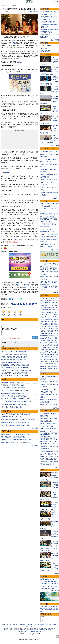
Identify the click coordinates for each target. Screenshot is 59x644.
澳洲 (53, 359)
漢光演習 (43, 303)
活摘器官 (45, 347)
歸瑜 (46, 581)
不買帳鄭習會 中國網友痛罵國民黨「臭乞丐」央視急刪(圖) (18, 420)
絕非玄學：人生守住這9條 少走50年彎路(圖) (13, 353)
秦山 (42, 586)
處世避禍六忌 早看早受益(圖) (49, 151)
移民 (51, 355)
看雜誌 (27, 629)
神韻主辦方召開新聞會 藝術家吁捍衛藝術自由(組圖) (16, 415)
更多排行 (56, 467)
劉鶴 (55, 319)
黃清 (43, 584)
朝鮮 (54, 329)
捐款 (35, 624)
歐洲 (37, 631)
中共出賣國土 (53, 310)
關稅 (53, 317)
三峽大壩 (43, 308)
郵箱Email (43, 616)
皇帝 (56, 364)
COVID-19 (55, 301)
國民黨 (48, 303)
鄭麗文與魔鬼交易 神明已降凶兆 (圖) (11, 418)
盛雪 (54, 584)
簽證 (48, 357)
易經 (46, 366)
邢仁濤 (53, 586)
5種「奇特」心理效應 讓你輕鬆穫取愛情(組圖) (14, 397)
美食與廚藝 (44, 607)
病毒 (50, 301)
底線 (20, 62)
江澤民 (45, 322)
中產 (56, 336)
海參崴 (42, 338)
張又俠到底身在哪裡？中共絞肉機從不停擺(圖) (14, 355)
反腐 (42, 326)
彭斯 (43, 319)
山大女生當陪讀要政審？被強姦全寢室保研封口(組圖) (16, 402)
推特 (27, 627)
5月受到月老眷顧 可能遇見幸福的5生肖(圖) (13, 389)
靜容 (45, 586)
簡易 (52, 579)
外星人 (53, 369)
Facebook (55, 624)
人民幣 (44, 333)
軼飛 (49, 581)
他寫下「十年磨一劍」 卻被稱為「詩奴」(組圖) (14, 377)
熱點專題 (45, 43)
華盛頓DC (32, 631)
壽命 (57, 369)
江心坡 (56, 350)
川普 (56, 298)
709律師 (44, 345)
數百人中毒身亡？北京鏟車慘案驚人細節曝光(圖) (15, 426)
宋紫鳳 (42, 579)
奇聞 (50, 369)
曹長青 (50, 589)
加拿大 (49, 359)
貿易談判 (51, 319)
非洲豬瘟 (54, 340)
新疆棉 (48, 308)
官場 (48, 326)
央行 (46, 331)
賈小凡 (55, 579)
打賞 (30, 12)
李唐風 (47, 584)
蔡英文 (50, 338)
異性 (14, 43)
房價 (46, 340)
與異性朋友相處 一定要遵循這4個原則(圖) (13, 394)
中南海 (54, 322)
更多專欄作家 (55, 591)
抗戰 (45, 362)
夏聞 (55, 581)
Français (27, 634)
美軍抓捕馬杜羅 (45, 51)
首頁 (3, 6)
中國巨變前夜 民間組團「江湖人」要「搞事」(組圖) (16, 443)
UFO (49, 315)
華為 (55, 315)
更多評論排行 (35, 429)
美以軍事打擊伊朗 (46, 46)
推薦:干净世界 (8, 629)
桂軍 (42, 362)
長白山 (47, 350)
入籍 (54, 357)
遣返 (45, 357)
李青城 (48, 586)
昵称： (4, 324)
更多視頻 (56, 573)
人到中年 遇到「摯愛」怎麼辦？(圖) (11, 408)
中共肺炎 (43, 298)
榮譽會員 (18, 285)
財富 (54, 336)
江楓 (42, 589)
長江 (52, 308)
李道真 (42, 581)
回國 (51, 357)
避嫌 (7, 172)
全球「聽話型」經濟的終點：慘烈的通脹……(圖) (15, 400)
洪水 (54, 308)
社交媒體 (48, 329)
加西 (40, 631)
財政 (51, 336)
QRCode (14, 299)
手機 (43, 369)
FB (51, 329)
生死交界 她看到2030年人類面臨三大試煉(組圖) (14, 369)
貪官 (51, 324)
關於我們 (16, 624)
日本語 (38, 634)
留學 (57, 355)
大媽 (43, 340)
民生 (42, 359)
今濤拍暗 (47, 579)
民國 (56, 359)
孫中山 (48, 362)
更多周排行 (55, 292)
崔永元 (50, 322)
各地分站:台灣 (22, 631)
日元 (55, 333)
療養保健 (56, 607)
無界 (53, 629)
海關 (42, 357)
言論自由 (54, 352)
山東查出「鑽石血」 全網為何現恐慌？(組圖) (14, 358)
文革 (42, 371)
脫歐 (43, 331)
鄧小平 (44, 364)
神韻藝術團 (16, 629)
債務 (49, 331)
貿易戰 (42, 305)
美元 (55, 331)
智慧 (55, 366)
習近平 (47, 305)
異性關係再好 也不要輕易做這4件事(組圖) (13, 386)
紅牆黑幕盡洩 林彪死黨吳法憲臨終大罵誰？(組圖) (15, 366)
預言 (47, 369)
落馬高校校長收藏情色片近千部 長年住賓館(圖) (14, 391)
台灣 (46, 338)
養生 (45, 371)
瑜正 (56, 586)
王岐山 (45, 317)
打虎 (45, 326)
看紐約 (31, 629)
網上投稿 (48, 624)
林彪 (48, 364)
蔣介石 (53, 362)
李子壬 (45, 589)
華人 (48, 355)
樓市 (48, 336)
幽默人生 (51, 366)
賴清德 (42, 301)
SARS (42, 352)
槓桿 (52, 331)
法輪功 (52, 345)
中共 (52, 315)
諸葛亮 (42, 366)
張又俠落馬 (44, 48)
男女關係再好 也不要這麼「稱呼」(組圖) (12, 383)
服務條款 (23, 624)
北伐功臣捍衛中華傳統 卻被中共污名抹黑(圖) (14, 361)
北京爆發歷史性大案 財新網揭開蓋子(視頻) (13, 438)
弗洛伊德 (45, 315)
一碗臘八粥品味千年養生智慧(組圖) (11, 363)
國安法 (55, 303)
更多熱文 (56, 408)
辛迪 (53, 589)
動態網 (50, 629)
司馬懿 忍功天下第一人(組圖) (49, 180)
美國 (46, 319)
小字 (37, 12)
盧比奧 (47, 301)
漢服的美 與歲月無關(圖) (48, 22)
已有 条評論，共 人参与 (9, 329)
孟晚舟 (50, 317)
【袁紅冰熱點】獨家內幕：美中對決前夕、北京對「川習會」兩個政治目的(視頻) (49, 441)
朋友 (10, 51)
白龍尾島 (52, 350)
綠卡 (56, 357)
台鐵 (52, 303)
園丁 (51, 584)
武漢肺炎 (51, 298)
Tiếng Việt (33, 634)
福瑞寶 (40, 629)
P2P (43, 343)
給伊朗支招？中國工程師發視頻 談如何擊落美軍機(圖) (16, 441)
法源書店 (22, 629)
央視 (45, 355)
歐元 (52, 333)
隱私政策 (30, 624)
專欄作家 (45, 576)
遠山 (52, 581)
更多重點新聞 (55, 146)
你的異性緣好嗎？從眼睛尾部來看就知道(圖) (14, 405)
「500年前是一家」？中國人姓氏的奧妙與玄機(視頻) (16, 371)
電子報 (9, 624)
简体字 (22, 634)
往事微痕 (46, 310)
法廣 (43, 329)
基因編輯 (50, 343)
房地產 (44, 336)
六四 (47, 312)
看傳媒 (36, 629)
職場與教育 (44, 609)
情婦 (54, 324)
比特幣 (48, 333)
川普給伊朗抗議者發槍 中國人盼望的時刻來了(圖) (15, 423)
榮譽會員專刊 (46, 9)
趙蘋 (56, 584)
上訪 (48, 345)
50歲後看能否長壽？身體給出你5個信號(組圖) (14, 374)
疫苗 (53, 312)
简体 (54, 2)
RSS (32, 627)
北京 (53, 338)
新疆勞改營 (47, 352)
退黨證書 (45, 629)
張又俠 (51, 305)
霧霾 (46, 343)
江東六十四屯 (52, 347)
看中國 (16, 240)
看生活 (7, 6)
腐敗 (56, 324)
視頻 (43, 470)
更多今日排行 (55, 250)
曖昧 (2, 184)
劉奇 (51, 364)
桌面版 (3, 624)
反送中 (47, 324)
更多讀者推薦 (35, 446)
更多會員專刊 (55, 40)
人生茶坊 (13, 6)
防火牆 (55, 343)
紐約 (28, 631)
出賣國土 (56, 305)
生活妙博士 (51, 609)
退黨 (50, 312)
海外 (45, 359)
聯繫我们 (41, 624)
